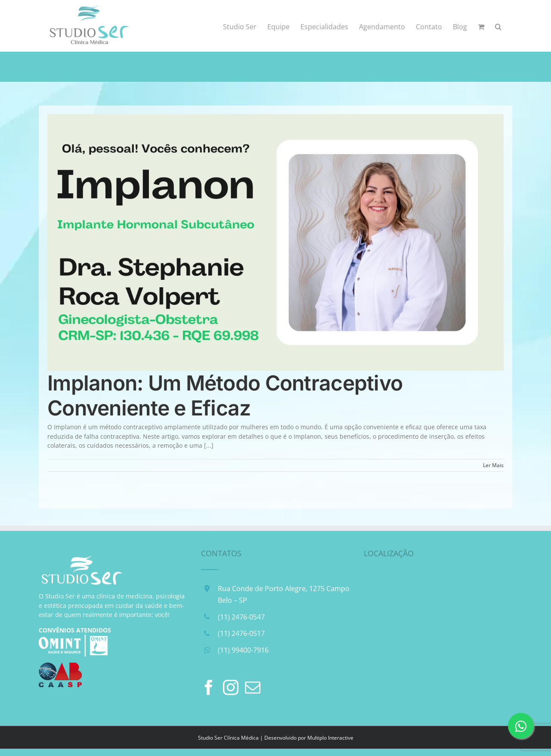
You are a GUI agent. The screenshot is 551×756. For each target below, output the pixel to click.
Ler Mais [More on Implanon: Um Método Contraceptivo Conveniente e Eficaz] (493, 465)
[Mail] (253, 688)
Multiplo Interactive (330, 738)
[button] (498, 26)
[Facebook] (209, 688)
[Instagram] (231, 688)
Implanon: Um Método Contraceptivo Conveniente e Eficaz (225, 395)
